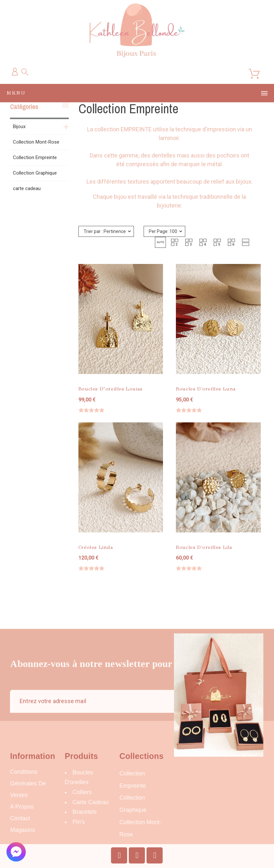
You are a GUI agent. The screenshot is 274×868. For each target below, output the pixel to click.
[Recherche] (25, 72)
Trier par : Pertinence (105, 231)
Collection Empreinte (35, 157)
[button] (160, 242)
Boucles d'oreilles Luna (206, 389)
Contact (20, 818)
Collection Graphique (35, 173)
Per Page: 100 (163, 231)
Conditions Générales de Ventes (28, 783)
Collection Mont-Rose (36, 142)
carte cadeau (27, 188)
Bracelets (85, 812)
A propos (22, 807)
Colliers (82, 792)
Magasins (22, 830)
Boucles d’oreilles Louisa (111, 389)
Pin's (79, 822)
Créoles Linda (96, 547)
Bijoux (19, 126)
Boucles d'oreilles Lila (204, 547)
